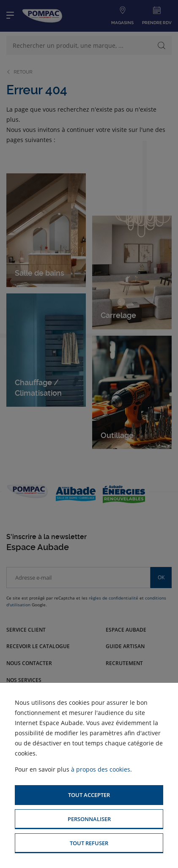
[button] (89, 795)
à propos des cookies (101, 769)
